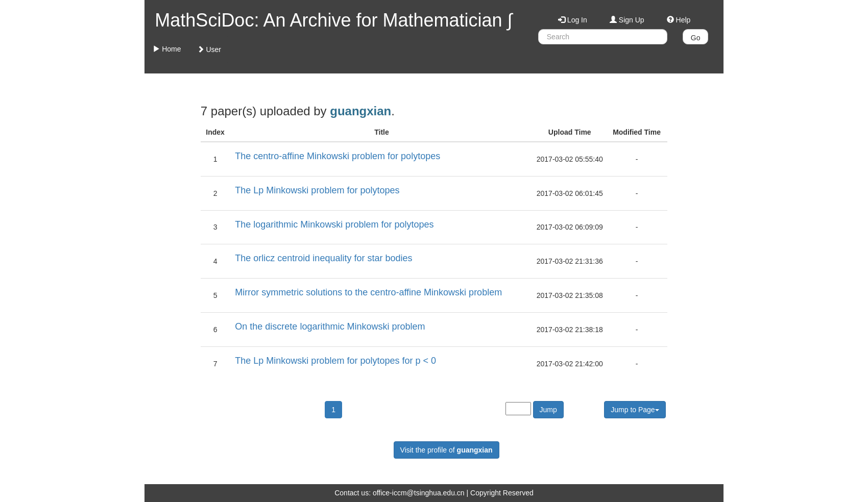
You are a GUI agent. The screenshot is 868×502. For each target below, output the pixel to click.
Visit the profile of (447, 450)
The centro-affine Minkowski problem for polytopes (337, 156)
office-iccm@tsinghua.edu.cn (419, 493)
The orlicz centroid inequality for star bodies (323, 258)
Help (679, 20)
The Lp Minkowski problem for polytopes (317, 190)
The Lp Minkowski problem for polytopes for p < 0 (335, 361)
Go (696, 38)
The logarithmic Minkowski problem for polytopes (334, 224)
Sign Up (627, 20)
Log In (573, 20)
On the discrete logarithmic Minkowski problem (330, 327)
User (209, 49)
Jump (548, 410)
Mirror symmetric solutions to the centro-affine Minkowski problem (368, 292)
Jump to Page (635, 410)
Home (167, 49)
